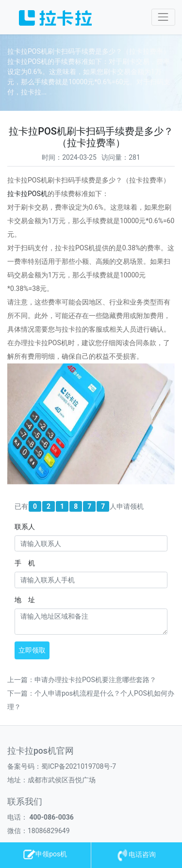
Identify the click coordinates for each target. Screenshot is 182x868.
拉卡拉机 (27, 194)
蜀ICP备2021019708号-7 (79, 766)
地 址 (25, 600)
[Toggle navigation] (163, 17)
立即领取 (32, 650)
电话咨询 (137, 854)
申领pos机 (45, 854)
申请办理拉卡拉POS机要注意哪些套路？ (95, 680)
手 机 (25, 563)
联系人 (25, 527)
